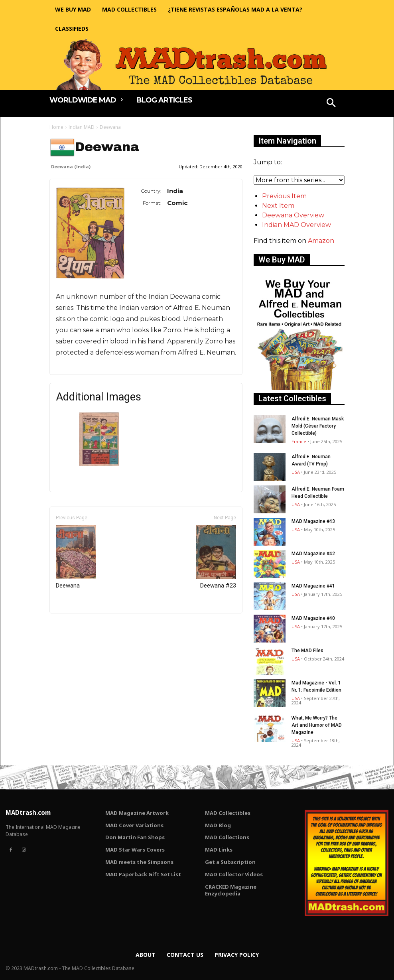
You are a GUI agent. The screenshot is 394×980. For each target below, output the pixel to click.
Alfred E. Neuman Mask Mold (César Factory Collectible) (318, 426)
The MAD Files (307, 651)
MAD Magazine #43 (313, 521)
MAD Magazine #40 (313, 618)
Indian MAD (82, 127)
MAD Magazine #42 (313, 554)
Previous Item (284, 196)
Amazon (321, 241)
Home (56, 127)
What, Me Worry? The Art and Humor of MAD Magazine (317, 725)
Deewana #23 (216, 557)
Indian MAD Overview (296, 225)
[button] (331, 104)
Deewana (76, 557)
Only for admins (77, 627)
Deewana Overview (293, 215)
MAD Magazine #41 (313, 586)
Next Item (278, 206)
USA (296, 472)
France (299, 441)
